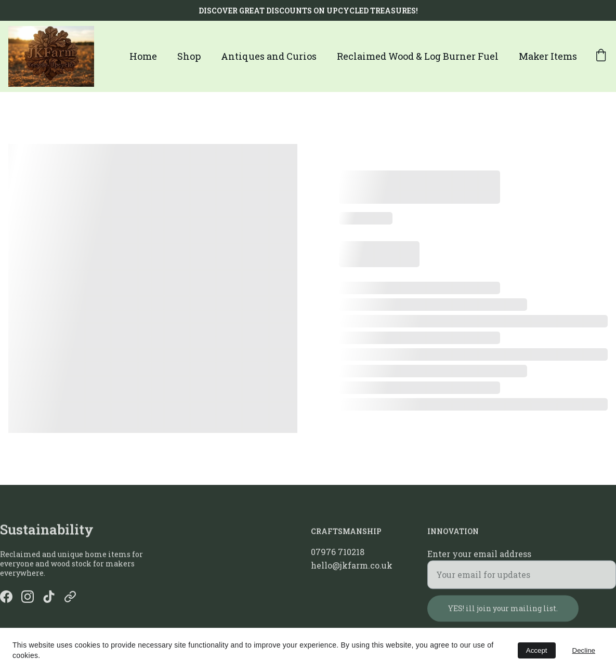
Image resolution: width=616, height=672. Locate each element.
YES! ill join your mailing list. (503, 613)
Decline (584, 650)
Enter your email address (479, 558)
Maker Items (548, 56)
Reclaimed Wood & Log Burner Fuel (418, 56)
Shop (189, 56)
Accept (537, 650)
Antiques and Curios (269, 56)
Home (143, 56)
